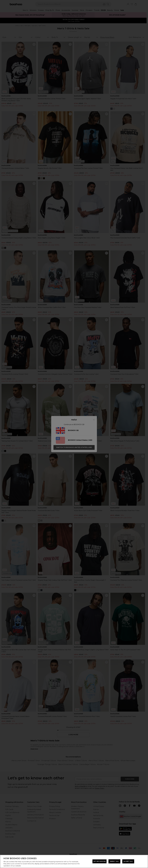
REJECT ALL (114, 861)
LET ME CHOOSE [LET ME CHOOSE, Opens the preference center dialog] (99, 861)
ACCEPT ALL (128, 861)
